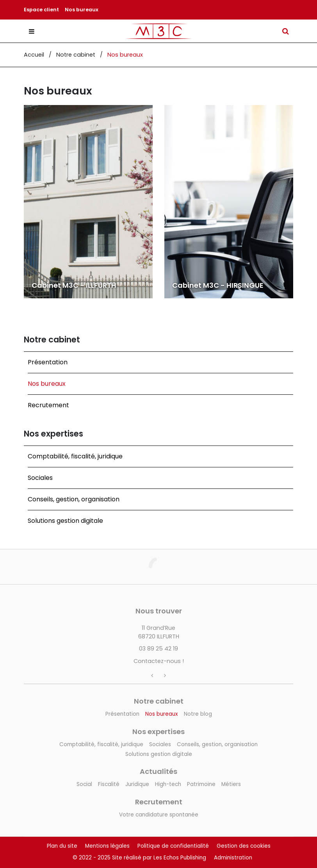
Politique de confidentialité (173, 846)
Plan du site (62, 846)
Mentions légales (107, 846)
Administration (233, 858)
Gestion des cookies (244, 846)
